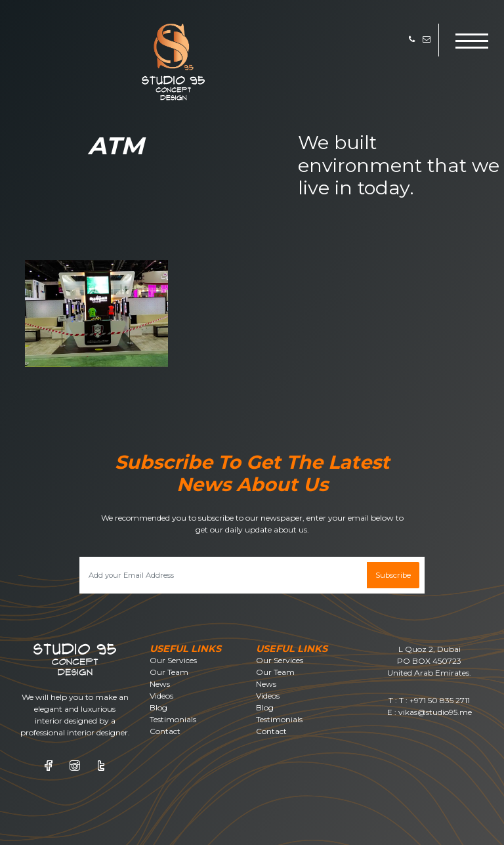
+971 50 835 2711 (440, 700)
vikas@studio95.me (435, 712)
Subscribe (393, 575)
